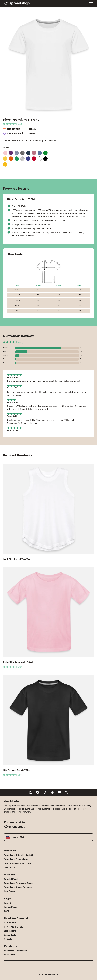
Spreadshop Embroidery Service (19, 883)
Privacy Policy (10, 907)
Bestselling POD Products (16, 951)
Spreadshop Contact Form (16, 859)
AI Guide (8, 939)
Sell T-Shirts (10, 955)
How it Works (10, 923)
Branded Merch (11, 879)
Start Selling (10, 867)
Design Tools (10, 935)
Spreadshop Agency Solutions (18, 887)
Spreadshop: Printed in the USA (19, 855)
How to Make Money (13, 927)
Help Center (9, 891)
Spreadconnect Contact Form (17, 863)
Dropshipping (10, 931)
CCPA (7, 911)
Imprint (7, 903)
